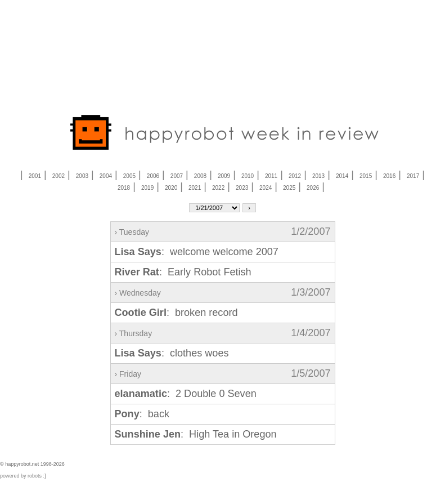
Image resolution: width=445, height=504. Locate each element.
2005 (129, 176)
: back (142, 414)
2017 (413, 176)
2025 (289, 188)
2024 (266, 188)
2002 (59, 176)
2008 (200, 176)
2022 (218, 188)
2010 (248, 176)
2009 (224, 176)
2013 (318, 176)
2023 (242, 188)
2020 (171, 188)
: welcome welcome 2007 (197, 252)
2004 (106, 176)
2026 (313, 188)
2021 (195, 188)
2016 (389, 176)
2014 (342, 176)
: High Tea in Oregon (196, 434)
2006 (153, 176)
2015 (366, 176)
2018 (124, 188)
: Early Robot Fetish (183, 272)
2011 (271, 176)
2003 (82, 176)
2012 (295, 176)
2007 (177, 176)
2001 (35, 176)
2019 (147, 188)
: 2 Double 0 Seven (186, 394)
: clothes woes (172, 353)
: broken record (176, 313)
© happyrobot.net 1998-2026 (32, 464)
